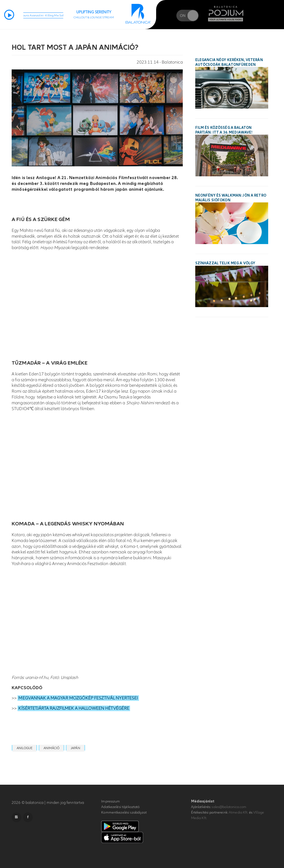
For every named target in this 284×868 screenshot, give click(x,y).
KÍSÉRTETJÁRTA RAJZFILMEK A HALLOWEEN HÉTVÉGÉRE (74, 708)
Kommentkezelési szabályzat (124, 812)
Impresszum (111, 801)
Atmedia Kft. (239, 812)
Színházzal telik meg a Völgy (225, 263)
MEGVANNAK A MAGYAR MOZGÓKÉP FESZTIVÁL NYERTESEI (78, 698)
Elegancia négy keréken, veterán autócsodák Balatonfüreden (229, 62)
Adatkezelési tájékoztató (120, 807)
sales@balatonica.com (229, 807)
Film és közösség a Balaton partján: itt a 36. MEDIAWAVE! (224, 130)
